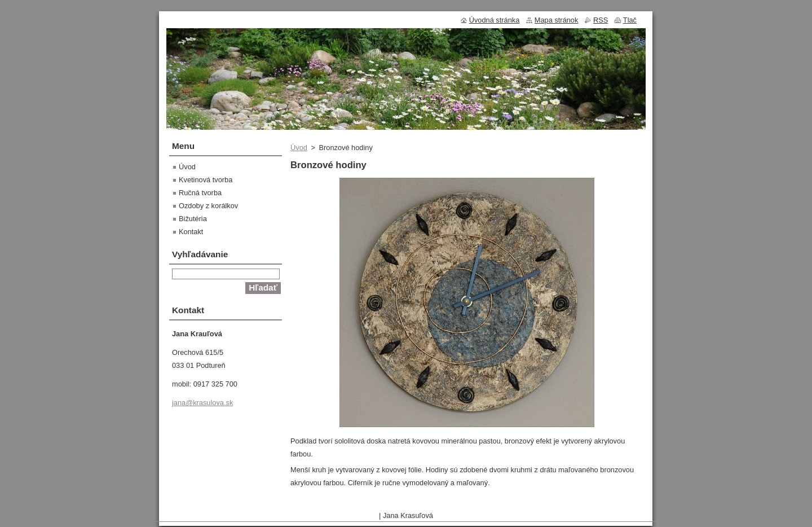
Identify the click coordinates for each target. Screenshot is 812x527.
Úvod (299, 148)
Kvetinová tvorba (206, 180)
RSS (601, 20)
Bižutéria (193, 219)
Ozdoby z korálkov (208, 206)
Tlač (630, 20)
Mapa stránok (557, 20)
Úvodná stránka (495, 20)
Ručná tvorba (200, 193)
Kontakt (191, 232)
